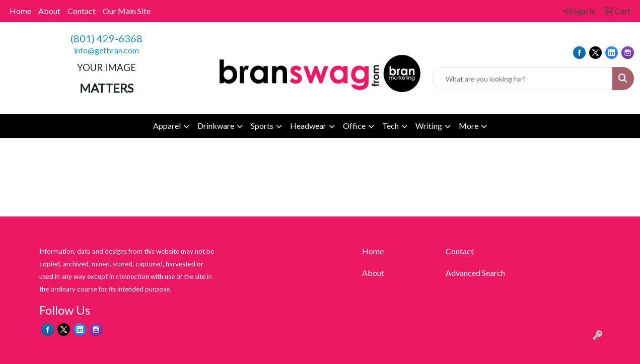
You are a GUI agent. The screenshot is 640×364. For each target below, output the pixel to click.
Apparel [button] (167, 126)
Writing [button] (429, 126)
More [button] (469, 126)
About (49, 11)
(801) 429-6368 (106, 38)
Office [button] (354, 126)
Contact (82, 11)
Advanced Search (475, 273)
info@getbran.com (106, 50)
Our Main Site (127, 11)
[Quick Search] (523, 79)
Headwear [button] (308, 126)
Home (20, 11)
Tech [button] (390, 126)
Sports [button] (262, 126)
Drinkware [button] (216, 126)
